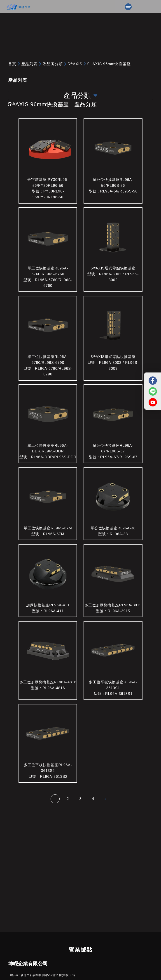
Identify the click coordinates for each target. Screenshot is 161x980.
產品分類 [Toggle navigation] (80, 95)
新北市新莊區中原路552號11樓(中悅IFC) (48, 975)
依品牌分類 (53, 64)
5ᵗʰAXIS (75, 64)
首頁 (12, 64)
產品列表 (29, 64)
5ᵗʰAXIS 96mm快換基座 (109, 64)
